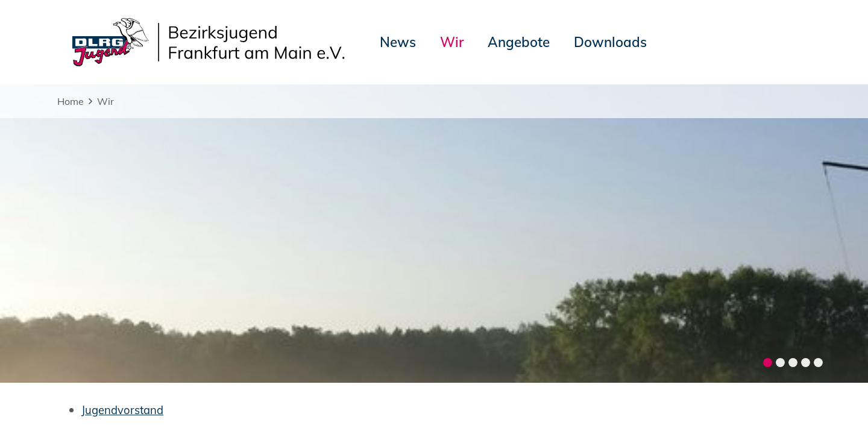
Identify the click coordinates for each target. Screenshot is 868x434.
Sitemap (209, 394)
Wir (105, 101)
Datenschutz (152, 394)
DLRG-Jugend (518, 394)
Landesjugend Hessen (610, 394)
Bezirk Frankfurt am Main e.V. (738, 394)
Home (71, 101)
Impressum (87, 394)
